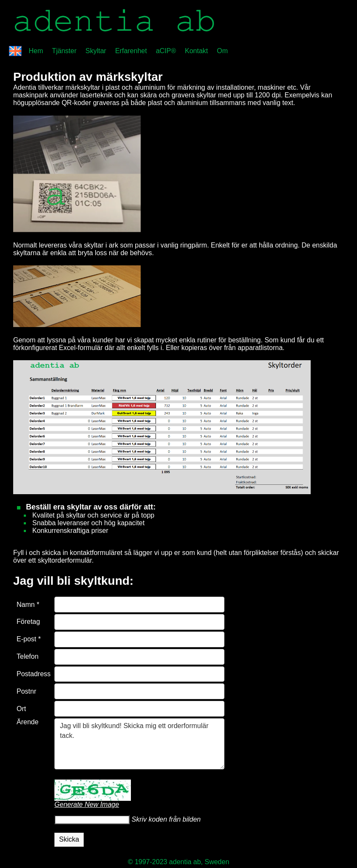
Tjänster (64, 51)
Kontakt (196, 51)
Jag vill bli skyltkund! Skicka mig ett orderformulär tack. (139, 744)
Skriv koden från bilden (165, 819)
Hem (36, 51)
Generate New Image (87, 804)
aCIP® (166, 51)
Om (222, 51)
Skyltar (96, 51)
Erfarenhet (131, 51)
